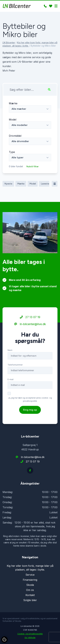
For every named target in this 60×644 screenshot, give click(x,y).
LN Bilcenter (9, 43)
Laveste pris (47, 184)
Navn (10, 357)
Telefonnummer (15, 372)
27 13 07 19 (30, 324)
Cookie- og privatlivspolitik (30, 634)
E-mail (11, 386)
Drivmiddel (15, 136)
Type (12, 152)
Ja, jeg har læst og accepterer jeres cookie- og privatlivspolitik (30, 406)
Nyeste (8, 184)
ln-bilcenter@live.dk (30, 331)
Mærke (13, 103)
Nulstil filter (32, 167)
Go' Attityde (30, 638)
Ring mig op (30, 417)
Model (13, 120)
